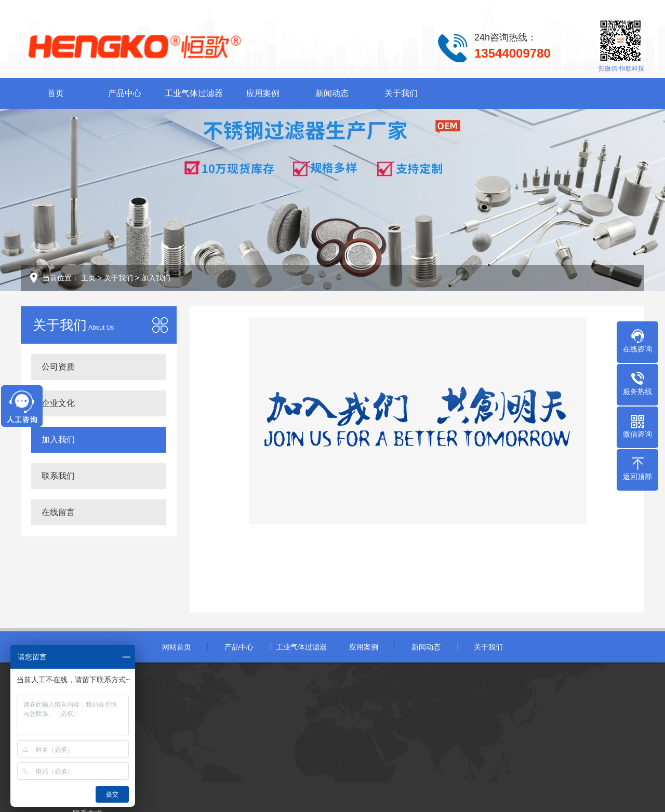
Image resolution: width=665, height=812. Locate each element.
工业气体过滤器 (194, 93)
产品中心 (125, 93)
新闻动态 (332, 93)
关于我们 (401, 93)
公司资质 (58, 367)
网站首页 (177, 647)
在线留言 (58, 512)
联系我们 (58, 476)
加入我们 (156, 278)
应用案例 (263, 93)
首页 (56, 93)
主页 (88, 278)
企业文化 (58, 403)
